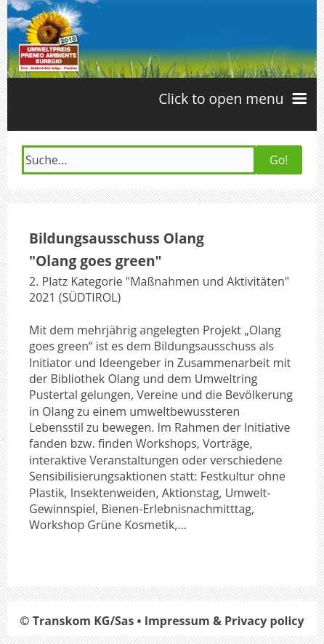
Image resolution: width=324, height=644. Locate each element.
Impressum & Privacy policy (224, 621)
